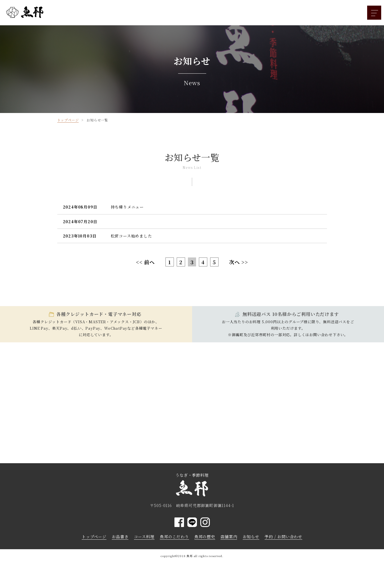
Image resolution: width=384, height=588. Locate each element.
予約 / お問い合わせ (283, 537)
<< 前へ (145, 262)
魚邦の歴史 (205, 537)
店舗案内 (229, 537)
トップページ (94, 537)
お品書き (120, 537)
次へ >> (239, 262)
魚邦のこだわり (174, 537)
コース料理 (144, 537)
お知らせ (251, 537)
